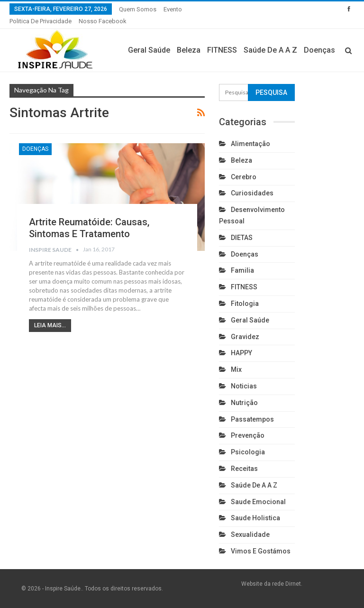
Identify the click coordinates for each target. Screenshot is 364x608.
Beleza (189, 50)
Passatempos (252, 419)
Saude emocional (258, 502)
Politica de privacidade (41, 21)
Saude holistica (255, 518)
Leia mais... (50, 325)
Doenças (319, 50)
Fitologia (245, 304)
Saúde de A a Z (270, 50)
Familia (242, 270)
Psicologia (248, 452)
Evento (173, 9)
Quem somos (138, 9)
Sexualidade (250, 534)
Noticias (244, 386)
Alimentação (250, 144)
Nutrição (244, 403)
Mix (236, 369)
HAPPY (241, 353)
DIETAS (242, 238)
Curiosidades (252, 193)
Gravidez (245, 337)
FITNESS (222, 50)
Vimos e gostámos (261, 551)
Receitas (244, 469)
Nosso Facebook (103, 21)
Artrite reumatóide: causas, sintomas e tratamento (89, 228)
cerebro (244, 177)
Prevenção (248, 435)
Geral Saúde (149, 50)
